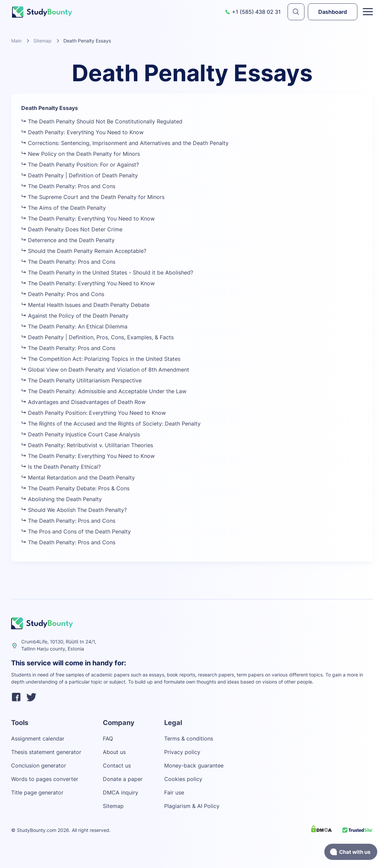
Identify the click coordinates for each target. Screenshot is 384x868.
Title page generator (37, 792)
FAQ (108, 739)
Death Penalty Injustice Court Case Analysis (81, 434)
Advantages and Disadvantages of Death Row (83, 402)
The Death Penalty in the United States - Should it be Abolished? (107, 272)
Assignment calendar (38, 739)
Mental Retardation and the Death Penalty (78, 478)
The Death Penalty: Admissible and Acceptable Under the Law (104, 391)
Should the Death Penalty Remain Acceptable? (84, 251)
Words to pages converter (45, 779)
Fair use (174, 792)
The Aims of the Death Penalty (64, 208)
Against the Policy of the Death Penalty (75, 316)
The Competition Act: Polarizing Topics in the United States (101, 359)
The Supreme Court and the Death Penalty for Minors (93, 197)
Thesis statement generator (46, 752)
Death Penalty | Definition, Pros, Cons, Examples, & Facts (97, 337)
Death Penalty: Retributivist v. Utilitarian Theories (87, 445)
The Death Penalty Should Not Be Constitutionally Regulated (102, 121)
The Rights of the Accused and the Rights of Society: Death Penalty (111, 424)
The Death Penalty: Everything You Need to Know (88, 219)
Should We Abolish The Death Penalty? (74, 510)
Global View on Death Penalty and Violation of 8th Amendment (105, 370)
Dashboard (333, 12)
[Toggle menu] (368, 12)
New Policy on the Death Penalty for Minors (81, 154)
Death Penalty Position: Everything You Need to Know (94, 413)
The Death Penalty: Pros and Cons (68, 186)
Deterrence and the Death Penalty (68, 240)
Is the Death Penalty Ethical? (61, 467)
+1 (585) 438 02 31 (253, 12)
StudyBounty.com (37, 830)
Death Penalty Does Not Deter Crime (72, 229)
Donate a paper (123, 779)
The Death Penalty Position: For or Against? (80, 165)
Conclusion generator (39, 765)
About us (114, 752)
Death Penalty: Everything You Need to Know (82, 132)
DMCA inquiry (121, 792)
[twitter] (31, 698)
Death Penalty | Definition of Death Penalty (80, 175)
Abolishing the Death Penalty (62, 499)
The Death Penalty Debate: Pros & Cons (75, 488)
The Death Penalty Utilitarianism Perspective (81, 380)
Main (16, 41)
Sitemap (42, 41)
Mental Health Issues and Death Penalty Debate (85, 305)
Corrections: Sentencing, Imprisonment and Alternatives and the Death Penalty (125, 143)
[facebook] (16, 698)
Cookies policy (183, 779)
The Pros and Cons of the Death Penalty (76, 531)
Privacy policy (182, 752)
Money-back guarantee (194, 765)
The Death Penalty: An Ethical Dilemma (74, 326)
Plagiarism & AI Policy (192, 806)
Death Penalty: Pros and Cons (63, 294)
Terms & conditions (189, 739)
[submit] (296, 12)
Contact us (117, 765)
